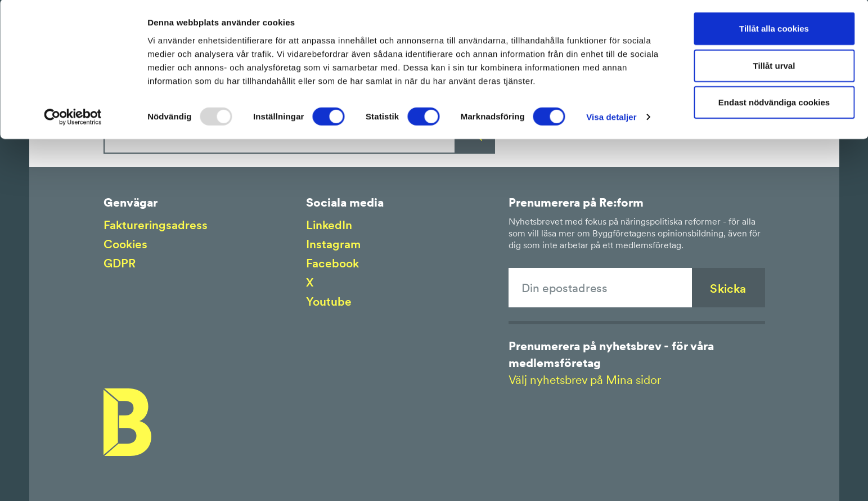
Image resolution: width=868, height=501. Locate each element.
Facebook (332, 263)
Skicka (728, 288)
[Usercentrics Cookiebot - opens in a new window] (73, 118)
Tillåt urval (774, 67)
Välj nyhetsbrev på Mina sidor (585, 380)
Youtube (329, 301)
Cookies (125, 244)
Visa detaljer (611, 118)
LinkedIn (329, 225)
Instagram (333, 244)
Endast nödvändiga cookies (774, 103)
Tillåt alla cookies (774, 30)
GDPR (120, 263)
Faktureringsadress (156, 225)
